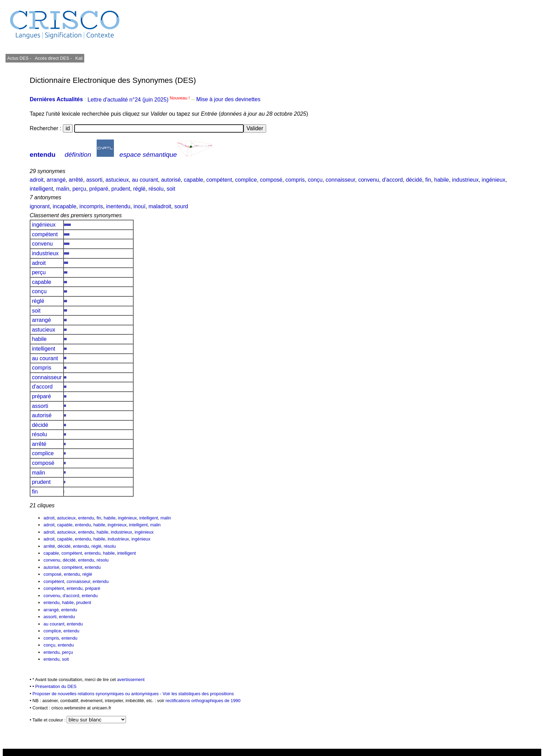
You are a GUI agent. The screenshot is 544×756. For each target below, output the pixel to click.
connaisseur (340, 180)
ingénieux (494, 180)
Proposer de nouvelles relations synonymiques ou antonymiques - (98, 694)
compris (295, 180)
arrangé (56, 180)
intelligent (41, 189)
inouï (140, 206)
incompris (91, 206)
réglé (139, 189)
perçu (79, 189)
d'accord (392, 180)
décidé (414, 180)
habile (442, 180)
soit (171, 189)
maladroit (160, 206)
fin (428, 180)
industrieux (465, 180)
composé (271, 180)
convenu (369, 180)
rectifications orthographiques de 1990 (203, 701)
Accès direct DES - (53, 58)
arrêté (76, 180)
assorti (94, 180)
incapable (65, 206)
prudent (121, 189)
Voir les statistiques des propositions (198, 694)
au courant (145, 180)
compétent (219, 180)
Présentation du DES (56, 686)
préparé (99, 189)
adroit (37, 180)
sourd (181, 206)
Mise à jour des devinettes (229, 100)
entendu (43, 155)
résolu (156, 189)
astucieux (117, 180)
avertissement (131, 680)
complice (246, 180)
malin (63, 189)
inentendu (118, 206)
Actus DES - (19, 58)
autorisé (171, 180)
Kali (79, 58)
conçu (315, 180)
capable (193, 180)
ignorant (40, 206)
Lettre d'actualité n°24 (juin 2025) (139, 100)
